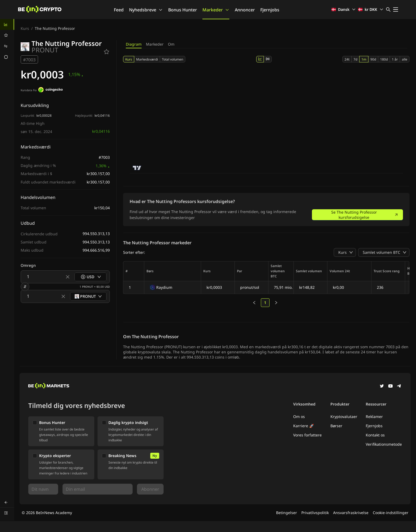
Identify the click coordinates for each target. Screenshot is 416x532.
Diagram (134, 44)
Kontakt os (375, 435)
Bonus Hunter (183, 10)
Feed (119, 10)
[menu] (7, 41)
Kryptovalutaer (344, 417)
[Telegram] (399, 387)
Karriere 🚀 (304, 426)
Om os (299, 417)
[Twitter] (382, 387)
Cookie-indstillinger (391, 513)
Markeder (216, 10)
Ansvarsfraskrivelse (351, 513)
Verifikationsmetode (384, 444)
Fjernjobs (270, 10)
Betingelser (287, 513)
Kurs (25, 28)
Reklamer (374, 417)
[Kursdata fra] (51, 90)
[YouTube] (390, 387)
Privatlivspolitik (315, 513)
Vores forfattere (307, 435)
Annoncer (245, 10)
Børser (336, 426)
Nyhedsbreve (146, 10)
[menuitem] (7, 24)
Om (171, 44)
